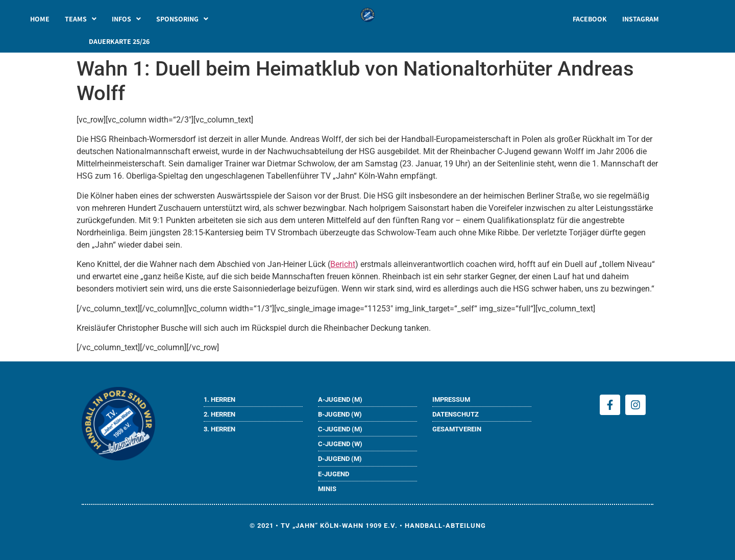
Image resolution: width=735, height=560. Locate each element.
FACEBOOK (590, 19)
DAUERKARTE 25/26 (119, 41)
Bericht (343, 264)
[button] (81, 19)
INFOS (126, 19)
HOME (40, 19)
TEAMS (81, 19)
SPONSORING (182, 19)
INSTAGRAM (641, 19)
